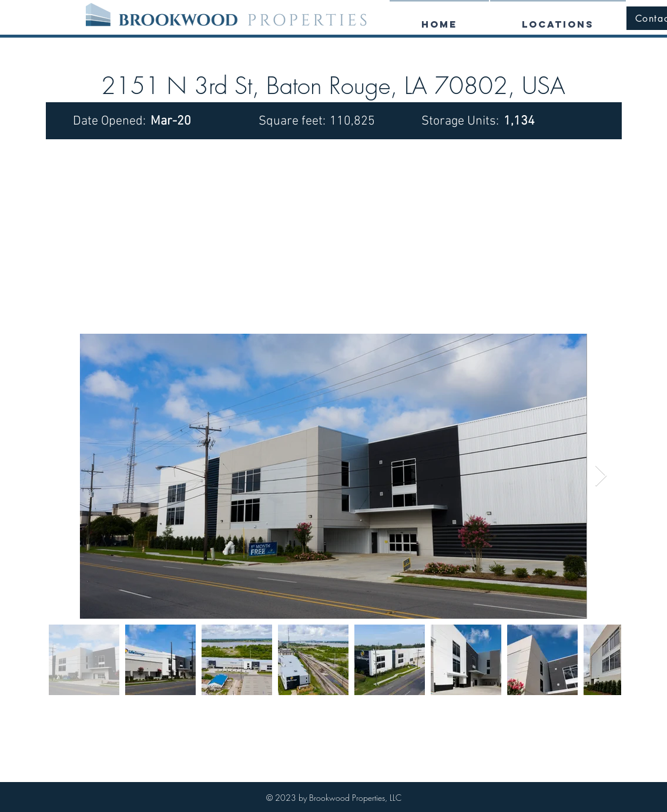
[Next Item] (601, 476)
